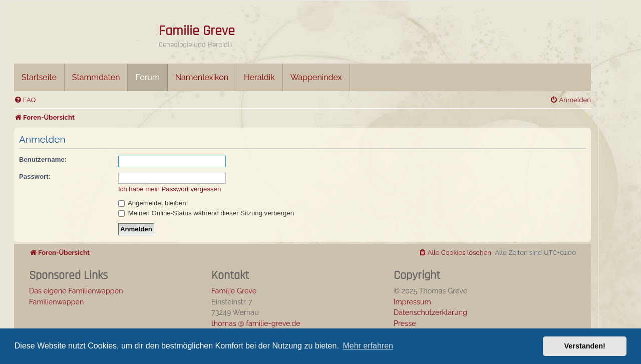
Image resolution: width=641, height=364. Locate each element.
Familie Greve (197, 31)
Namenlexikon (202, 77)
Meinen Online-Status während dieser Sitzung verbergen (206, 213)
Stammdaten (96, 77)
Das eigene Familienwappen (76, 291)
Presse (405, 323)
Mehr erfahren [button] (368, 346)
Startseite (39, 77)
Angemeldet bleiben (152, 203)
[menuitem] (25, 100)
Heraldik (259, 77)
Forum (147, 77)
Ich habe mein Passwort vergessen (170, 189)
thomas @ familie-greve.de (256, 323)
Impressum (412, 302)
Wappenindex (316, 77)
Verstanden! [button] (585, 346)
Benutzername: (43, 159)
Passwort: (35, 176)
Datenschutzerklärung (430, 312)
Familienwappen (56, 302)
